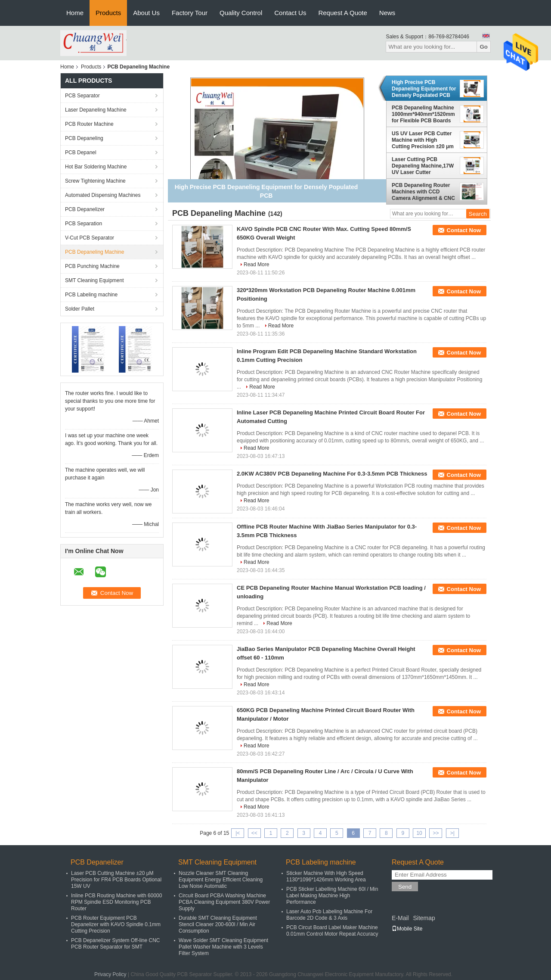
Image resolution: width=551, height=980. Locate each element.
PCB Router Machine (89, 124)
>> (436, 833)
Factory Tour (190, 13)
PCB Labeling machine (91, 295)
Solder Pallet (80, 309)
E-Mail (400, 918)
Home (75, 13)
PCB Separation (84, 224)
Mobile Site (407, 929)
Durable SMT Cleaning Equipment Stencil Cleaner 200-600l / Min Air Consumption (218, 924)
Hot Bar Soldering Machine (96, 167)
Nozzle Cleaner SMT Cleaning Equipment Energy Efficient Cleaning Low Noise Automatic (221, 880)
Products (108, 13)
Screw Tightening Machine (95, 181)
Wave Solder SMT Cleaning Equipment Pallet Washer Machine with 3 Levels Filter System (223, 947)
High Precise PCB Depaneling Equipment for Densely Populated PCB (424, 89)
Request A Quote (342, 13)
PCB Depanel (81, 152)
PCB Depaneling (84, 138)
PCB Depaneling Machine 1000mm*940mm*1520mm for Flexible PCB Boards (423, 114)
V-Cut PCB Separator (90, 238)
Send (405, 887)
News (387, 13)
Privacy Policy (110, 974)
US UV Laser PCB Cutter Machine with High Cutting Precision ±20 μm (423, 140)
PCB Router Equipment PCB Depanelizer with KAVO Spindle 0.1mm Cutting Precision (116, 924)
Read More (256, 264)
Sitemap (424, 918)
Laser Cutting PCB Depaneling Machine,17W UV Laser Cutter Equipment (423, 166)
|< (238, 833)
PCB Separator (82, 96)
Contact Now (464, 230)
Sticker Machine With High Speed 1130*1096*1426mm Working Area (326, 876)
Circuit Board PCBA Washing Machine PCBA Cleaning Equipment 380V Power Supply (224, 902)
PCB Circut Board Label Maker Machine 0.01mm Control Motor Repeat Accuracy (332, 931)
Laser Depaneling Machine (96, 110)
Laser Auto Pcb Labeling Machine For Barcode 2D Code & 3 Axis (329, 915)
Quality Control (241, 13)
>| (452, 833)
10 (419, 833)
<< (254, 833)
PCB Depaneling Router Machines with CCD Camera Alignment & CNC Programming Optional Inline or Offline (423, 192)
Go (484, 47)
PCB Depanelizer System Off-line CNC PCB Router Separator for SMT (116, 944)
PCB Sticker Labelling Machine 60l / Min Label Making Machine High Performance (332, 896)
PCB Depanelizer (85, 209)
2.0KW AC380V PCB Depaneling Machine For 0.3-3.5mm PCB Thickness (332, 474)
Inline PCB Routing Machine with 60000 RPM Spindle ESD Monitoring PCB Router (116, 902)
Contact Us (290, 13)
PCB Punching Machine (92, 266)
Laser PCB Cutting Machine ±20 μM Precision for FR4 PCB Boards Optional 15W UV (116, 880)
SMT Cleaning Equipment (94, 280)
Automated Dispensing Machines (103, 195)
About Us (146, 13)
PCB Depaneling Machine (94, 252)
